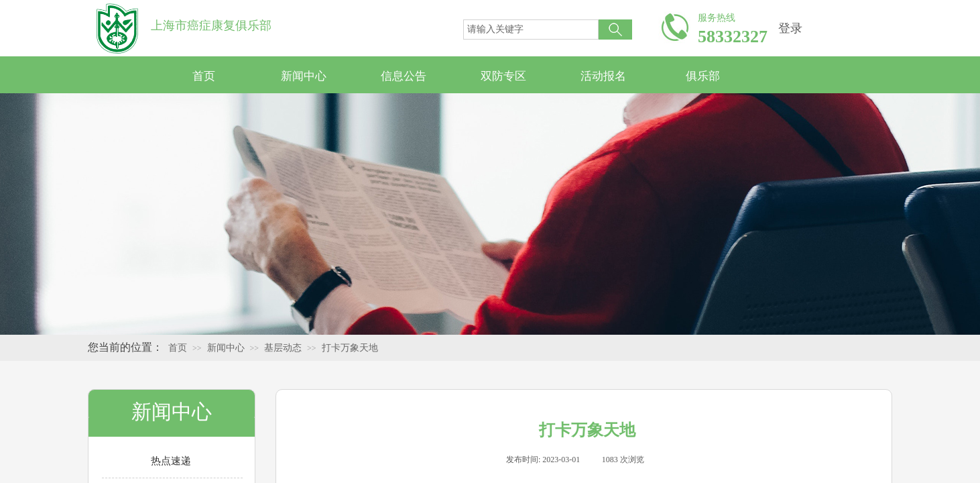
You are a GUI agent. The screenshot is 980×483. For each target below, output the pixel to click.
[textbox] (531, 30)
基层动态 (283, 348)
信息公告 (404, 76)
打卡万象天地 (350, 348)
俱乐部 (703, 76)
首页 (204, 76)
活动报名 (603, 76)
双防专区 (503, 76)
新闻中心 (304, 76)
